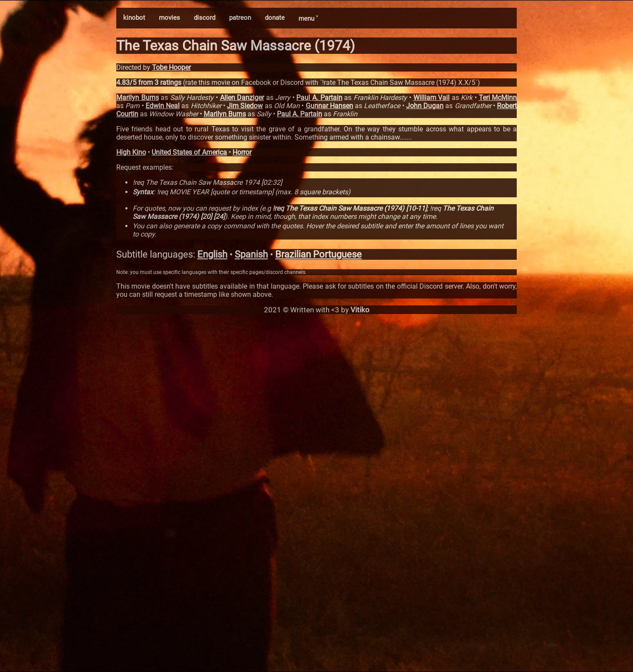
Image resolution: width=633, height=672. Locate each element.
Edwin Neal (163, 106)
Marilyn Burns (138, 98)
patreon (240, 18)
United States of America (189, 152)
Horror (242, 152)
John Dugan (425, 106)
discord (205, 18)
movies (169, 18)
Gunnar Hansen (329, 106)
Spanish (251, 254)
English (212, 254)
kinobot (134, 18)
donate (275, 18)
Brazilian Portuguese (318, 254)
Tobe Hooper (171, 67)
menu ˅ (308, 19)
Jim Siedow (245, 106)
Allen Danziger (242, 98)
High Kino (131, 152)
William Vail (432, 98)
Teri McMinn (498, 98)
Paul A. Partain (319, 98)
